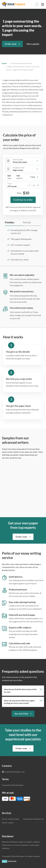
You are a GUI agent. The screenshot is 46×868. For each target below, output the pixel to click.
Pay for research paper (11, 819)
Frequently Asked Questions (13, 785)
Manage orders (37, 4)
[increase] (38, 185)
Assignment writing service (33, 819)
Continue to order (23, 200)
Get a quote (33, 44)
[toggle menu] (43, 4)
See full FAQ (21, 714)
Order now (11, 44)
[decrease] (30, 185)
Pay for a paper (8, 823)
